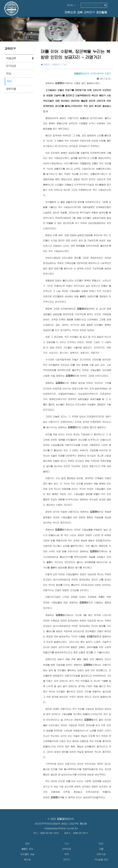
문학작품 (11, 89)
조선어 (71, 5)
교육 (80, 12)
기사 (9, 81)
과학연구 (89, 12)
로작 (28, 844)
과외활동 (102, 12)
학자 (101, 844)
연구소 (67, 860)
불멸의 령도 (28, 849)
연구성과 (11, 66)
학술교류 (11, 58)
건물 (101, 849)
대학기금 (101, 854)
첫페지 (45, 64)
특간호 (27, 860)
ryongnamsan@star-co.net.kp (61, 828)
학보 (9, 74)
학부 (67, 854)
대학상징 (67, 849)
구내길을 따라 (101, 860)
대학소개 (70, 12)
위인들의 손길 (27, 854)
